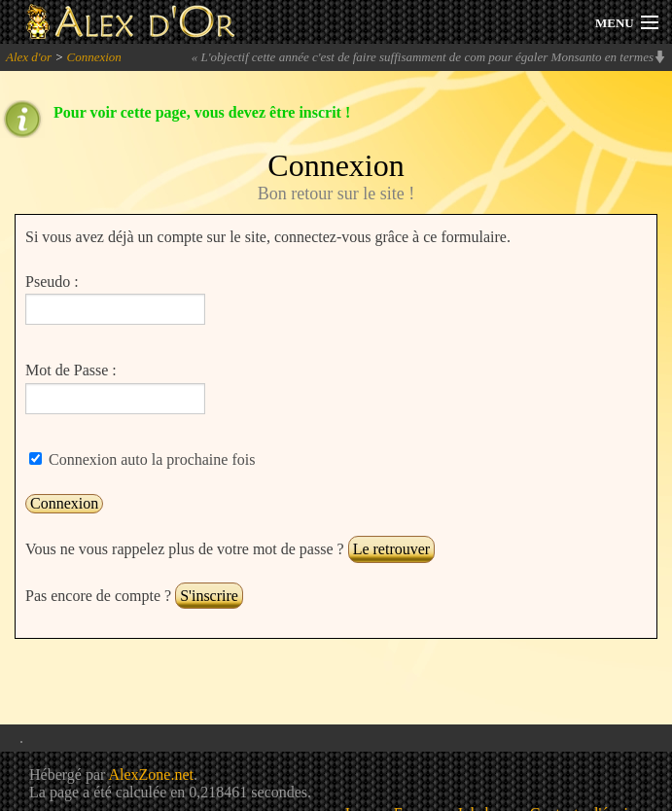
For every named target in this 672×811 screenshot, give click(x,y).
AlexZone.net (151, 775)
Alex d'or (29, 57)
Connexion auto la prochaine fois (150, 459)
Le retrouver (392, 549)
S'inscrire (209, 596)
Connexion (93, 57)
